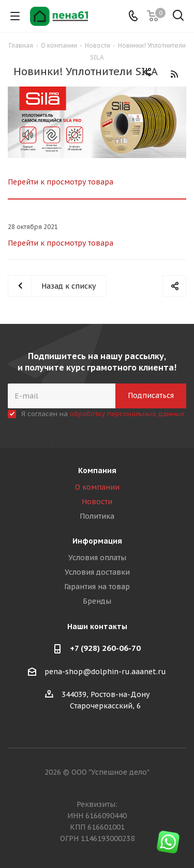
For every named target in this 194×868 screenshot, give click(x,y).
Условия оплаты (97, 558)
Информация (97, 541)
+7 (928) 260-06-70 (105, 648)
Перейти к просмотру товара (61, 182)
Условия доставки (97, 572)
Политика (97, 516)
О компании (97, 487)
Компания (97, 471)
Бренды (97, 601)
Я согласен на (103, 414)
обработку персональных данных (127, 414)
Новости (97, 502)
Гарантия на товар (97, 587)
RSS (174, 74)
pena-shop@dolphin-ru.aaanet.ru (105, 672)
